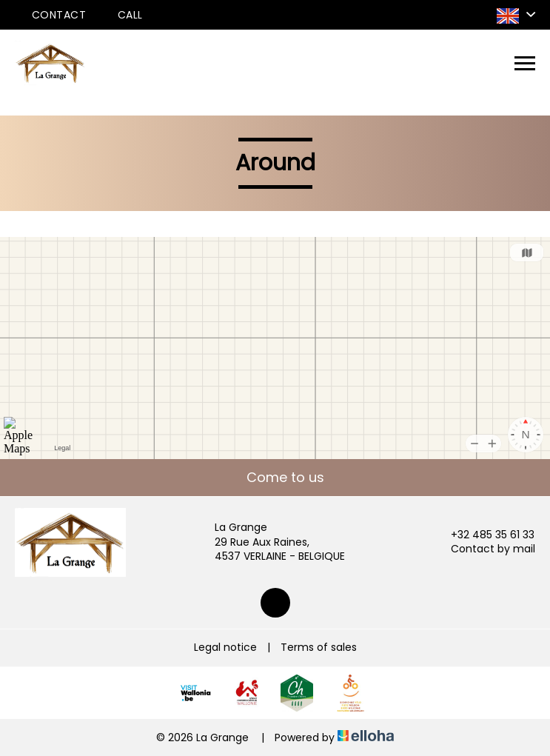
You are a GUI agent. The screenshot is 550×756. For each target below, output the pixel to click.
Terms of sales (319, 647)
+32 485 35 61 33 (484, 535)
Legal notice (225, 647)
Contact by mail (484, 549)
